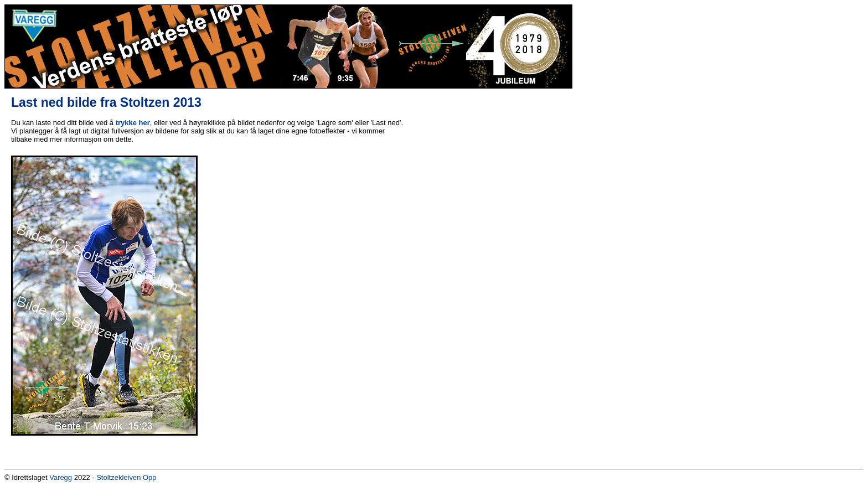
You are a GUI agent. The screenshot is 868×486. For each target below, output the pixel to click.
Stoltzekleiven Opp (126, 477)
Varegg (61, 477)
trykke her (133, 123)
